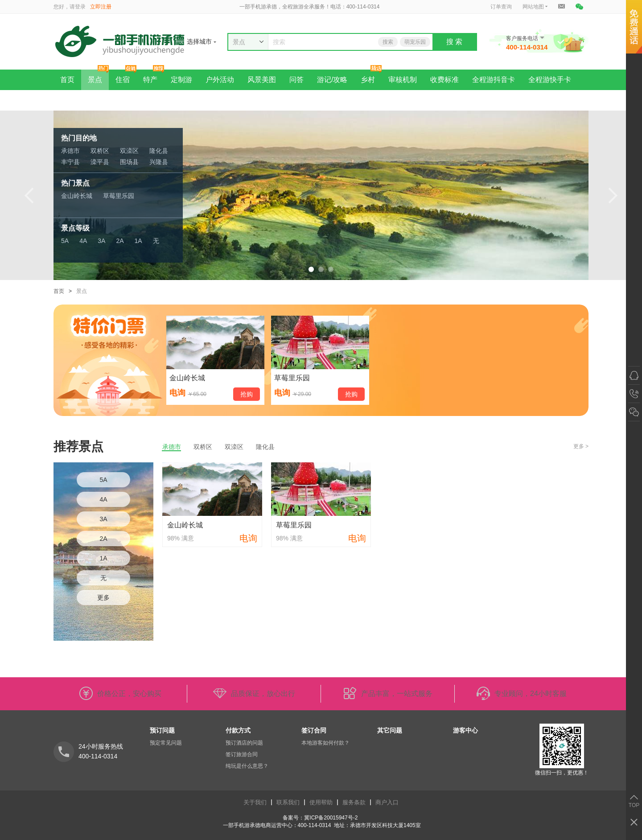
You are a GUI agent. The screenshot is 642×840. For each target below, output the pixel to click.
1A (138, 241)
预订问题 (162, 730)
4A (83, 241)
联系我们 (288, 802)
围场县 (129, 162)
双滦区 (129, 151)
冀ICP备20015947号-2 (331, 818)
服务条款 (354, 802)
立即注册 (101, 7)
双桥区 (100, 151)
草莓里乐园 (119, 196)
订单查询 (501, 7)
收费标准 (444, 80)
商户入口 (387, 802)
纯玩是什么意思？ (247, 766)
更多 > (581, 446)
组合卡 (71, 100)
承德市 (70, 151)
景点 (95, 80)
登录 (80, 7)
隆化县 (159, 151)
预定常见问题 (166, 743)
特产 (150, 80)
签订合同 (314, 730)
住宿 (123, 80)
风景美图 (262, 80)
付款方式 (238, 730)
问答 (296, 80)
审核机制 (403, 80)
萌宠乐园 (415, 42)
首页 (67, 80)
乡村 (368, 80)
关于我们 (255, 802)
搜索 (388, 42)
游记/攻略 (332, 80)
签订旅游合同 (242, 754)
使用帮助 (321, 802)
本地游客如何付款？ (325, 743)
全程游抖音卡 (494, 80)
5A (65, 241)
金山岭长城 (77, 196)
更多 (103, 597)
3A (101, 241)
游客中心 (465, 730)
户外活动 (220, 80)
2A (120, 241)
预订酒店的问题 (244, 743)
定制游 (181, 80)
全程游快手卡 (550, 80)
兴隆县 (159, 162)
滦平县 (100, 162)
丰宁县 (70, 162)
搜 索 (454, 42)
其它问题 (390, 730)
